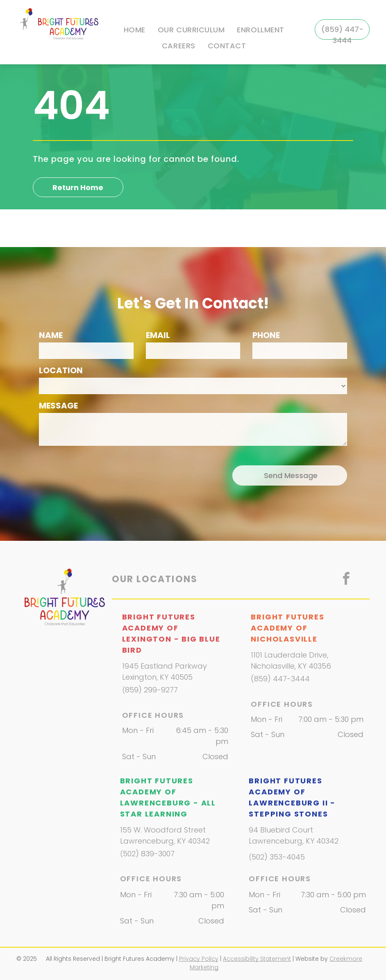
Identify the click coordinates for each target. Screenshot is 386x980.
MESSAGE (58, 406)
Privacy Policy (199, 959)
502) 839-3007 (149, 854)
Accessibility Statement (257, 959)
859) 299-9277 (151, 690)
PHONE (266, 335)
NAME (51, 335)
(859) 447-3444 (280, 679)
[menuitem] (135, 30)
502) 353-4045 (278, 857)
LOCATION (61, 370)
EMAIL (158, 335)
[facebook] (346, 580)
